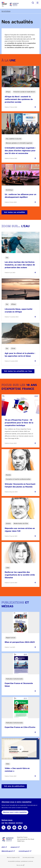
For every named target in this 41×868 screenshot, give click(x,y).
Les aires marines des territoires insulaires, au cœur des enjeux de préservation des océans (20, 265)
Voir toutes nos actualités (14, 212)
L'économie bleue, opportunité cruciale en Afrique (19, 311)
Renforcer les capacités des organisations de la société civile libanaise (20, 575)
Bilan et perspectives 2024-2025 (20, 642)
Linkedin (9, 827)
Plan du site (20, 865)
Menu (38, 3)
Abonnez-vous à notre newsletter (15, 812)
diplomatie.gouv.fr (7, 851)
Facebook (14, 827)
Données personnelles (28, 857)
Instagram (25, 827)
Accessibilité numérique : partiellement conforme (20, 861)
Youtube (20, 827)
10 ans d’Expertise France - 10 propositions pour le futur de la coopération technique (19, 423)
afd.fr (3, 847)
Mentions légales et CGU (13, 857)
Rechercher (33, 3)
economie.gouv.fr (24, 851)
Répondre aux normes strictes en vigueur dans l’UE (20, 530)
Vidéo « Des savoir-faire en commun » (17, 770)
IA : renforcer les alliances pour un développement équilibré (20, 196)
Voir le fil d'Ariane (6, 11)
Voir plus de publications (14, 786)
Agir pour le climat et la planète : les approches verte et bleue (20, 355)
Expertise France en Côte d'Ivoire (20, 727)
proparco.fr (14, 847)
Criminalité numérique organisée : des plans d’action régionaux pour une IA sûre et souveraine (20, 151)
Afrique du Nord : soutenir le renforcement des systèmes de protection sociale (19, 99)
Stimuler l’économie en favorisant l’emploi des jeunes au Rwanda (20, 485)
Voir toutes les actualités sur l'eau (18, 371)
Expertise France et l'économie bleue (19, 685)
